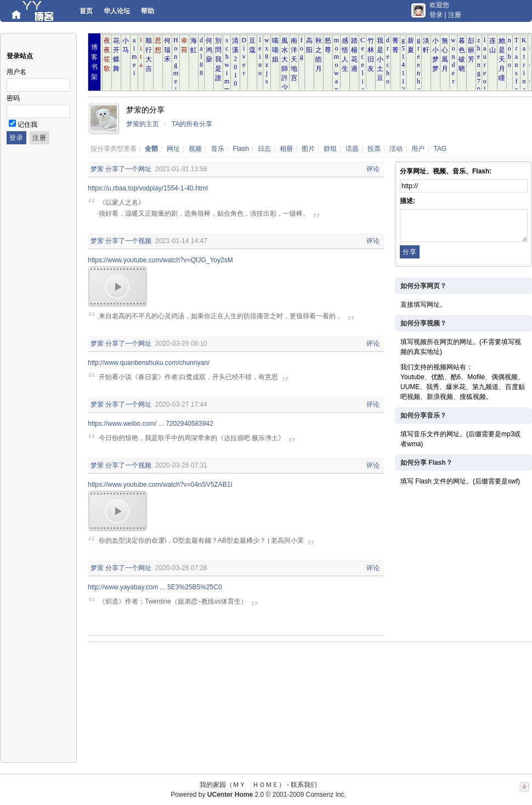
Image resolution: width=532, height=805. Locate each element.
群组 (330, 149)
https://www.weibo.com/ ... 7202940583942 (151, 424)
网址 (173, 149)
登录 (436, 15)
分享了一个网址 (128, 169)
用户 (418, 149)
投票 (374, 149)
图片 (308, 149)
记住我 (27, 125)
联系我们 (304, 785)
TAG (440, 149)
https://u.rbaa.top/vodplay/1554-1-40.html (148, 188)
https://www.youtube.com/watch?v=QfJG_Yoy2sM (160, 260)
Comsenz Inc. (326, 795)
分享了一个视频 (128, 241)
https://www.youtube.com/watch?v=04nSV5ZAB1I (160, 485)
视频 (195, 149)
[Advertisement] (147, 702)
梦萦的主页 (143, 124)
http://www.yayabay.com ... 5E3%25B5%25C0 (155, 587)
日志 (264, 149)
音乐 (218, 149)
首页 (86, 11)
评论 (373, 169)
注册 (455, 15)
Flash (241, 149)
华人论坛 (117, 11)
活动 (396, 149)
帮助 (148, 11)
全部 (151, 149)
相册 (286, 149)
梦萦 (97, 169)
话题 (352, 149)
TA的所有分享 (192, 124)
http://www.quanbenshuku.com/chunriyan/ (149, 363)
